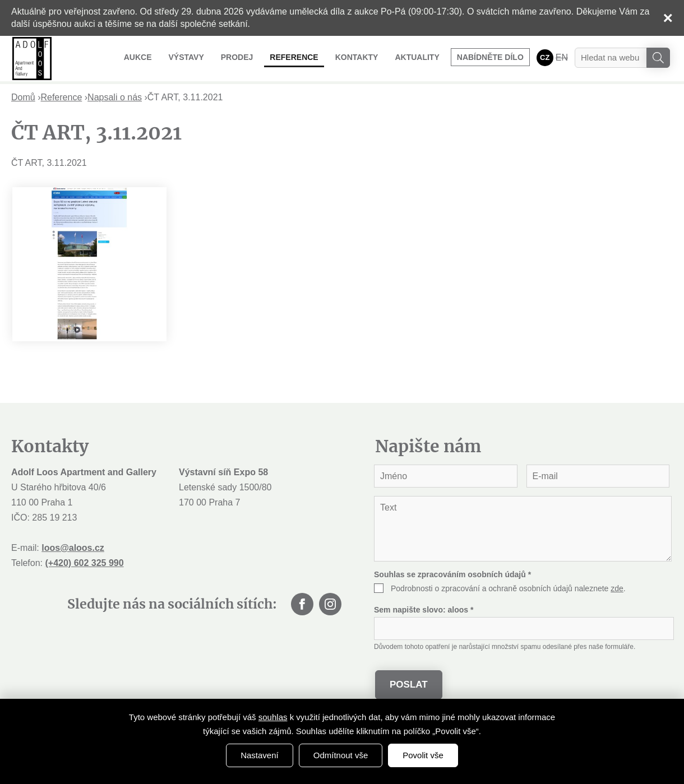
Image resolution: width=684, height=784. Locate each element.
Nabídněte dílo (490, 57)
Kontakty (357, 57)
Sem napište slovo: (424, 610)
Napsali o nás (115, 97)
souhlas (273, 717)
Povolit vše (423, 755)
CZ (545, 57)
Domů (23, 97)
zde (617, 588)
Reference (294, 57)
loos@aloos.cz (73, 548)
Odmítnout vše (341, 755)
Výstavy (186, 57)
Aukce (138, 57)
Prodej (237, 57)
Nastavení (260, 755)
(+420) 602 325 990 (84, 563)
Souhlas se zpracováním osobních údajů (452, 574)
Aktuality (417, 57)
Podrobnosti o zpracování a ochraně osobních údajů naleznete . (508, 588)
